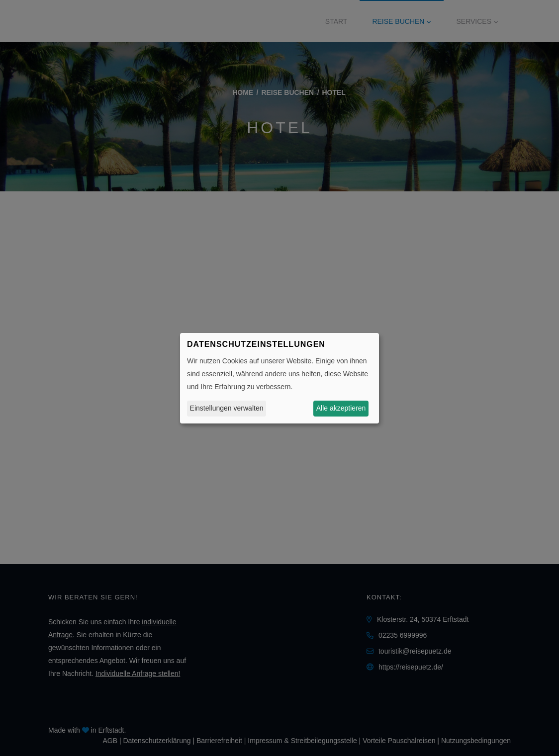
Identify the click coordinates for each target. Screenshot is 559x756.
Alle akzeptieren (341, 408)
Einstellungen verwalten (227, 408)
